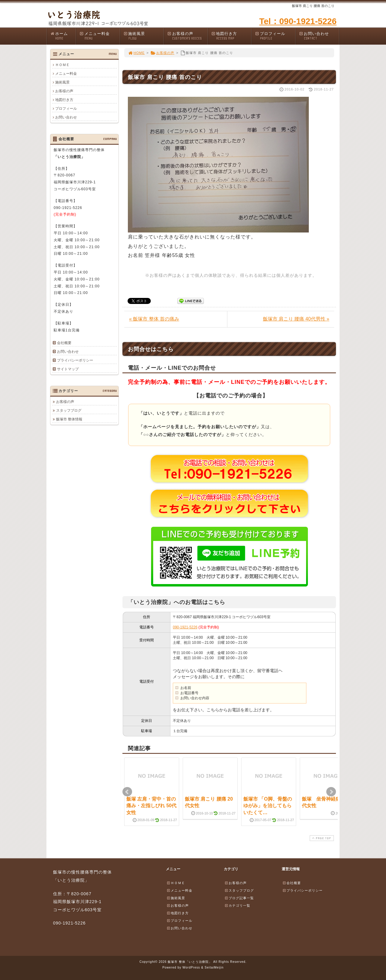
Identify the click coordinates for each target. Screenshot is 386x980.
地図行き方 (231, 36)
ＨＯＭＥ (62, 65)
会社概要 (64, 343)
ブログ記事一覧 (239, 898)
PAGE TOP (321, 838)
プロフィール (275, 36)
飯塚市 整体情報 (69, 419)
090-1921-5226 (185, 627)
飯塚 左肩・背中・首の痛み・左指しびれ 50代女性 (151, 806)
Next (331, 792)
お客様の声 (187, 36)
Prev (127, 792)
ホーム (63, 36)
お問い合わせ (319, 36)
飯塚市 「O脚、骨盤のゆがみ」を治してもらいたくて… (268, 806)
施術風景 (144, 36)
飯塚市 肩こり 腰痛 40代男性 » (296, 319)
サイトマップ (68, 369)
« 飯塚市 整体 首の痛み (154, 319)
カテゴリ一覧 (237, 906)
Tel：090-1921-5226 (298, 21)
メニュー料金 (100, 36)
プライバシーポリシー (75, 360)
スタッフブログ (69, 410)
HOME (136, 53)
